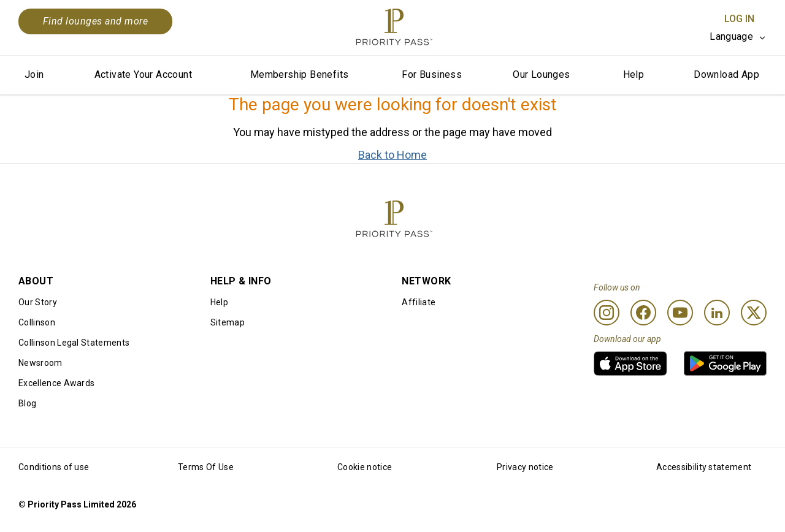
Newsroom (40, 363)
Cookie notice (365, 467)
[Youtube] (680, 313)
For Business (432, 74)
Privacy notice (525, 467)
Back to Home (392, 155)
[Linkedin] (717, 313)
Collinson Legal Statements (74, 343)
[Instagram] (607, 313)
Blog (27, 403)
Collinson (37, 322)
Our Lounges (541, 74)
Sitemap (228, 322)
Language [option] (731, 36)
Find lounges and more (95, 21)
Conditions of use (54, 467)
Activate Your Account (143, 74)
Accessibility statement (704, 467)
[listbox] (738, 37)
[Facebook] (643, 313)
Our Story (38, 302)
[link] (630, 363)
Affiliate (419, 302)
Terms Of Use (206, 467)
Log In (739, 19)
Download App (726, 74)
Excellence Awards (56, 383)
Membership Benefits (300, 74)
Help (634, 74)
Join (34, 74)
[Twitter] (754, 313)
